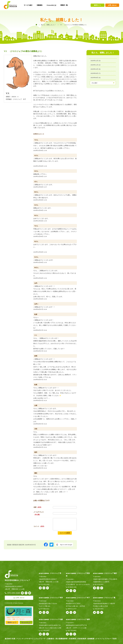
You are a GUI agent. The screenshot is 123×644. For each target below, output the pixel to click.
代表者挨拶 (82, 639)
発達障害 (73, 639)
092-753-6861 (72, 630)
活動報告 (51, 639)
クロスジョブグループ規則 (106, 639)
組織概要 (91, 639)
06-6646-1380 (72, 587)
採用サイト (98, 5)
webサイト (40, 588)
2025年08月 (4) (96, 78)
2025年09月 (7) (96, 73)
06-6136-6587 (99, 584)
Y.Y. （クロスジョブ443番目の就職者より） (74, 25)
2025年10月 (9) (96, 69)
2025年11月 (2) (96, 65)
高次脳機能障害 (62, 639)
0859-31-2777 (72, 609)
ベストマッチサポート (25, 639)
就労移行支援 (10, 639)
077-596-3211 (45, 609)
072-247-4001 (99, 609)
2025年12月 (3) (96, 61)
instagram (47, 588)
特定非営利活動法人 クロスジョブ (17, 580)
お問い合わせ (112, 5)
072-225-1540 (45, 584)
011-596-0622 (45, 630)
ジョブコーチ (41, 639)
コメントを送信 (65, 533)
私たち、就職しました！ (49, 25)
